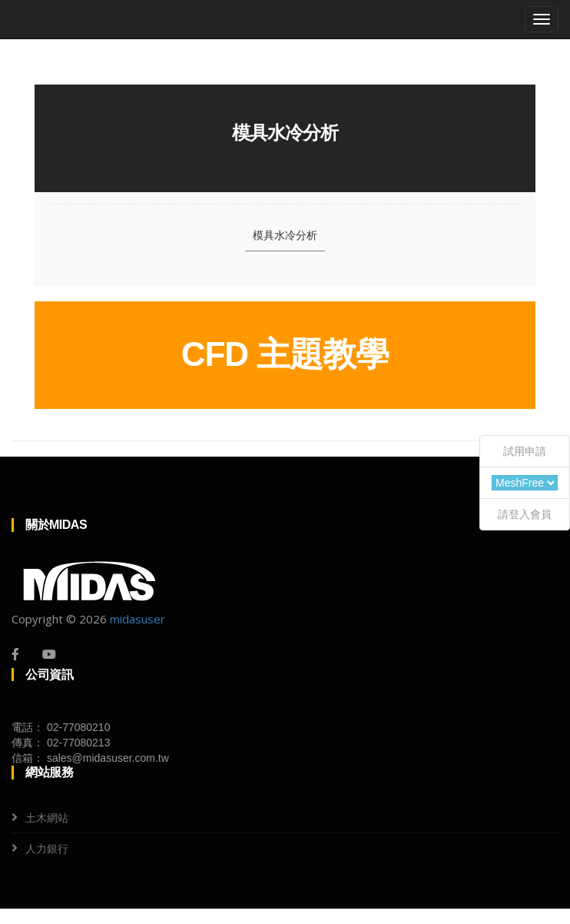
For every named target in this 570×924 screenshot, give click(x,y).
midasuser (138, 619)
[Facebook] (15, 654)
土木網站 (47, 818)
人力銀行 (47, 849)
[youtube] (49, 654)
